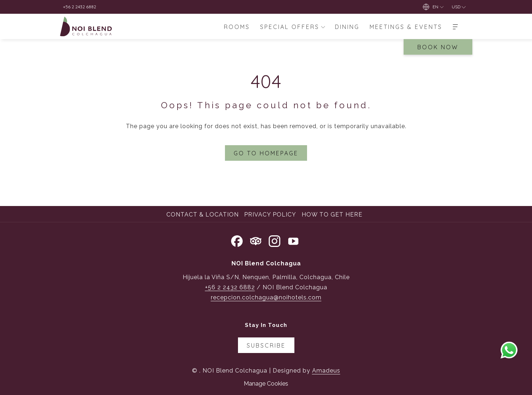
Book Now (438, 47)
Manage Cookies (266, 384)
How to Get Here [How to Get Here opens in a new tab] (333, 215)
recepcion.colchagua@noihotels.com (266, 297)
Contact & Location (203, 215)
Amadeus (326, 371)
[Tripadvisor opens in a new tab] (256, 240)
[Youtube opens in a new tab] (293, 240)
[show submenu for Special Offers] (323, 27)
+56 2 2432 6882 (230, 287)
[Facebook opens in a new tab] (237, 240)
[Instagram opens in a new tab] (274, 240)
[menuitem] (237, 27)
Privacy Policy (270, 215)
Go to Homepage (266, 153)
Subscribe (266, 345)
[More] (455, 27)
